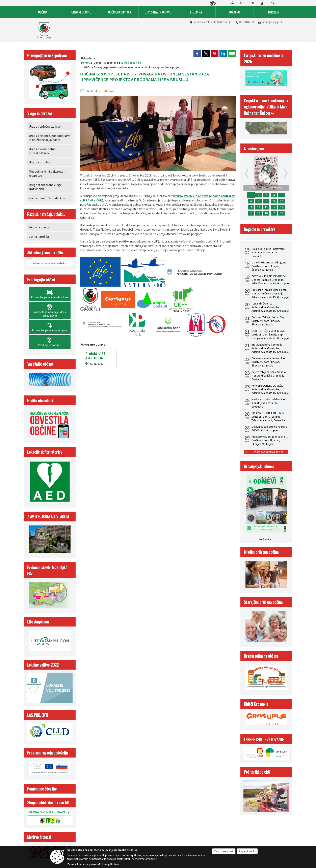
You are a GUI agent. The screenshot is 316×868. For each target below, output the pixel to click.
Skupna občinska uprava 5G (48, 802)
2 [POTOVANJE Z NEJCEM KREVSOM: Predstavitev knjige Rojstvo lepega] (259, 195)
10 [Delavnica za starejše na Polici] (282, 201)
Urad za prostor (40, 162)
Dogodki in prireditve (260, 229)
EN (252, 3)
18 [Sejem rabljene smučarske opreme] (266, 213)
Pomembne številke (42, 789)
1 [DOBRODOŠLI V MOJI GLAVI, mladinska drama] (251, 195)
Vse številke (265, 539)
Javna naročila (39, 236)
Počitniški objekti (257, 772)
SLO (242, 3)
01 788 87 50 (246, 22)
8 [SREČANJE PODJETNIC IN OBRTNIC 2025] (266, 201)
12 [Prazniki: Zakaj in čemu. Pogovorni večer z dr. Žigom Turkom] (259, 207)
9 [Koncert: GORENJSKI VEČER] (274, 201)
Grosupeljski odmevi (259, 466)
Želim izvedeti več (224, 851)
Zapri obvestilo (247, 851)
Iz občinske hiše (131, 63)
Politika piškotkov (109, 864)
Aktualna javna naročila (45, 252)
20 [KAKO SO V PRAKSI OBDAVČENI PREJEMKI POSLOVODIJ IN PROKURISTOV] (282, 213)
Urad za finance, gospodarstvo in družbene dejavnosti (50, 138)
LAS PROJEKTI (38, 715)
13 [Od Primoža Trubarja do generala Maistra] (266, 207)
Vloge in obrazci (39, 113)
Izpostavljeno (254, 148)
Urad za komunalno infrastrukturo (42, 151)
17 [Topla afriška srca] (259, 213)
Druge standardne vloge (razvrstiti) (45, 187)
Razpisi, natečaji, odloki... (46, 214)
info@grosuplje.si (272, 22)
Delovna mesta (39, 227)
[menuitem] (43, 12)
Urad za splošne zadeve (45, 126)
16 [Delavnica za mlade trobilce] (251, 213)
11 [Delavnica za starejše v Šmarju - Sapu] (251, 207)
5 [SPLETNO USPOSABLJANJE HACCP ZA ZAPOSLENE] (282, 195)
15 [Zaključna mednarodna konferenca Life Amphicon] (282, 207)
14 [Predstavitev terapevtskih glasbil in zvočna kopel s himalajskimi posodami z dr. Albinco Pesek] (274, 207)
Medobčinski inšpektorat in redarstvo (48, 173)
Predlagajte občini (41, 279)
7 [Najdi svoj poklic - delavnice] (259, 201)
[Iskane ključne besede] (269, 3)
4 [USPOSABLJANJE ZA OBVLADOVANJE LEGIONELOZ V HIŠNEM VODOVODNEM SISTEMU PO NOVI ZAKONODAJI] (274, 195)
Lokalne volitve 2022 (43, 665)
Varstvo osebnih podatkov (47, 198)
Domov (86, 63)
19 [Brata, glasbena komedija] (274, 213)
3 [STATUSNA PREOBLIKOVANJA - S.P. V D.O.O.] (266, 195)
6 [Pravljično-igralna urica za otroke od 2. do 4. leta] (251, 201)
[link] (197, 54)
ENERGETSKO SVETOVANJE (264, 739)
